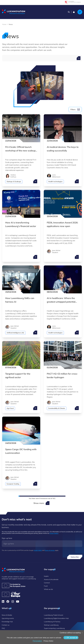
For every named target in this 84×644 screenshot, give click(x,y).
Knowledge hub (7, 622)
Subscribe (75, 557)
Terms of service (50, 550)
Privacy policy (38, 550)
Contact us (6, 625)
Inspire (46, 576)
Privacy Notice (54, 533)
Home (4, 24)
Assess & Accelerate (51, 579)
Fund (46, 586)
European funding (13, 484)
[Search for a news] (79, 58)
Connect (47, 583)
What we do (48, 589)
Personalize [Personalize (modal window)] (37, 641)
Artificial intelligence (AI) (15, 333)
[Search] (69, 12)
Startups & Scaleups (14, 182)
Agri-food (10, 408)
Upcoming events (8, 618)
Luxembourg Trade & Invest (54, 615)
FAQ (3, 628)
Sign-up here (7, 538)
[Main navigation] (80, 12)
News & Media (7, 615)
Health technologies (55, 182)
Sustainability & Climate (57, 408)
